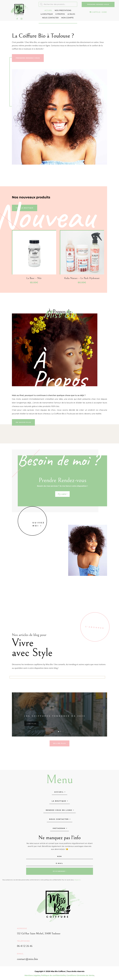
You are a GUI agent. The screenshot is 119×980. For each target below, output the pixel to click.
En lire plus (59, 743)
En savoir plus (23, 422)
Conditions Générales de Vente (80, 975)
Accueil (48, 10)
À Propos (60, 14)
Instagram (59, 828)
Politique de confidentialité (53, 975)
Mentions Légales (32, 975)
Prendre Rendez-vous (98, 4)
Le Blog (71, 14)
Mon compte (67, 18)
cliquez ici (77, 880)
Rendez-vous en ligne (59, 810)
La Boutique (47, 14)
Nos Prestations (63, 10)
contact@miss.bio (27, 959)
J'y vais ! (62, 494)
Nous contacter (50, 18)
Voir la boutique (25, 208)
